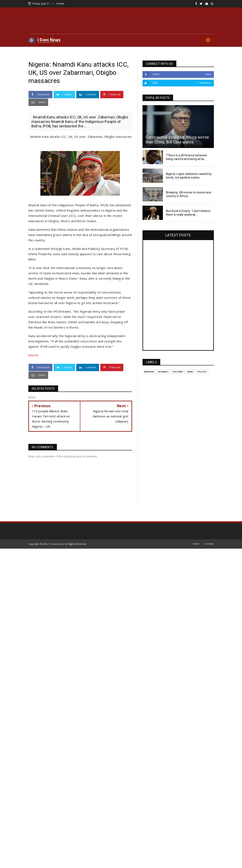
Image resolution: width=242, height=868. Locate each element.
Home (60, 3)
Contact (209, 544)
